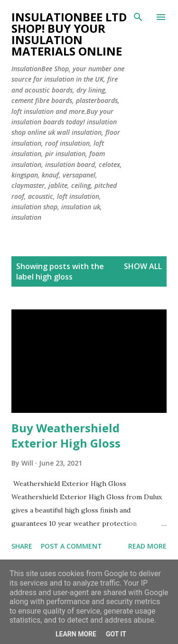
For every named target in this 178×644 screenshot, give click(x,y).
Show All (143, 266)
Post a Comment (71, 546)
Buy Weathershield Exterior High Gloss (66, 435)
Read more (147, 546)
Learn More (76, 634)
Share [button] (22, 546)
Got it (116, 634)
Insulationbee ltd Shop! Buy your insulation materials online (69, 34)
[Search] (138, 17)
